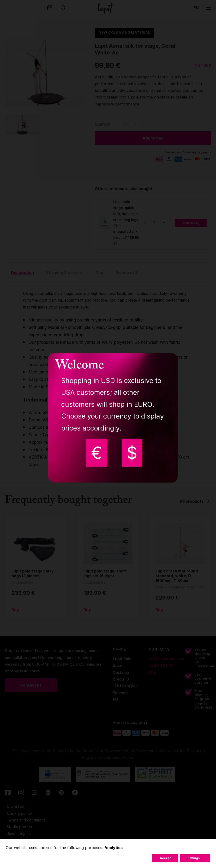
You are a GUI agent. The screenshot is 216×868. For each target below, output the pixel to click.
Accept (165, 858)
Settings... (195, 858)
